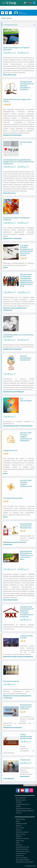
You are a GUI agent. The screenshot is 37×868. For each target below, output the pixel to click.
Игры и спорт (20, 828)
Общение (21, 392)
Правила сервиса (21, 800)
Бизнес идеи (12, 75)
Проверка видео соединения (25, 811)
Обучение (19, 845)
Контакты (19, 813)
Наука (18, 843)
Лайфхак (19, 836)
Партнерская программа (23, 808)
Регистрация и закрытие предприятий (21, 656)
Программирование (10, 426)
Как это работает (21, 798)
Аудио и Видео (20, 819)
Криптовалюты (13, 600)
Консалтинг (12, 193)
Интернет (19, 830)
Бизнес (5, 75)
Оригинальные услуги (10, 392)
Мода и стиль (20, 840)
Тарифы (18, 806)
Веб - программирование (24, 426)
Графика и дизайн (21, 823)
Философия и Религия (23, 860)
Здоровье (19, 826)
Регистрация (23, 14)
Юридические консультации (12, 135)
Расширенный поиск (10, 25)
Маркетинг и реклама (10, 308)
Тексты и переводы (22, 858)
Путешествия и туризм (23, 851)
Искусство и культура (22, 832)
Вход (21, 12)
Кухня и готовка (21, 834)
